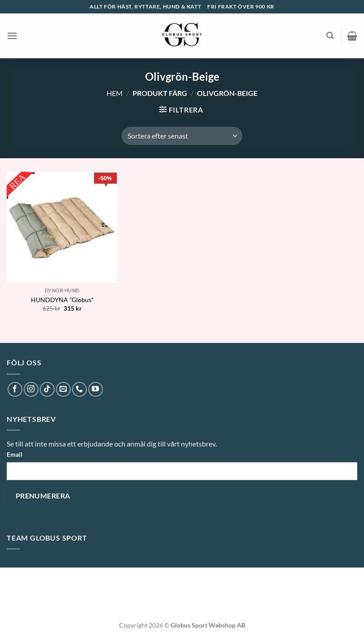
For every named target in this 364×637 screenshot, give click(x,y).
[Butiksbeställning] (182, 136)
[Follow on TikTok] (47, 389)
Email (15, 454)
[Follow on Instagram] (31, 389)
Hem (115, 93)
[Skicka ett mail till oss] (63, 389)
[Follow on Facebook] (15, 389)
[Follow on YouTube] (96, 389)
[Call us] (79, 389)
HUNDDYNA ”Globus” (62, 300)
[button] (12, 36)
